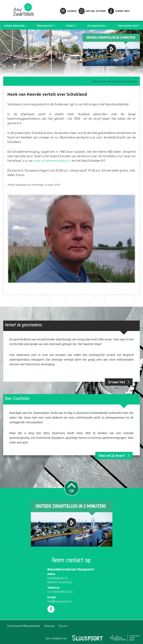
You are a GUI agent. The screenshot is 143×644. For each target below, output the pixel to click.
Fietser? (70, 26)
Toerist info (122, 11)
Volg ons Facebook (51, 609)
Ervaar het (117, 382)
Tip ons (63, 626)
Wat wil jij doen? (112, 455)
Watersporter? (45, 26)
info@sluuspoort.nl (59, 601)
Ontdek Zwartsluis (14, 26)
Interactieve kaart (128, 26)
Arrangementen (96, 26)
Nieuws (85, 81)
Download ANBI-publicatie (24, 626)
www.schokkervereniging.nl (52, 161)
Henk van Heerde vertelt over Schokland (114, 81)
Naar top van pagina (72, 488)
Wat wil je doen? (96, 11)
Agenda (72, 11)
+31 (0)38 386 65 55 (60, 592)
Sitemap (49, 626)
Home (74, 81)
